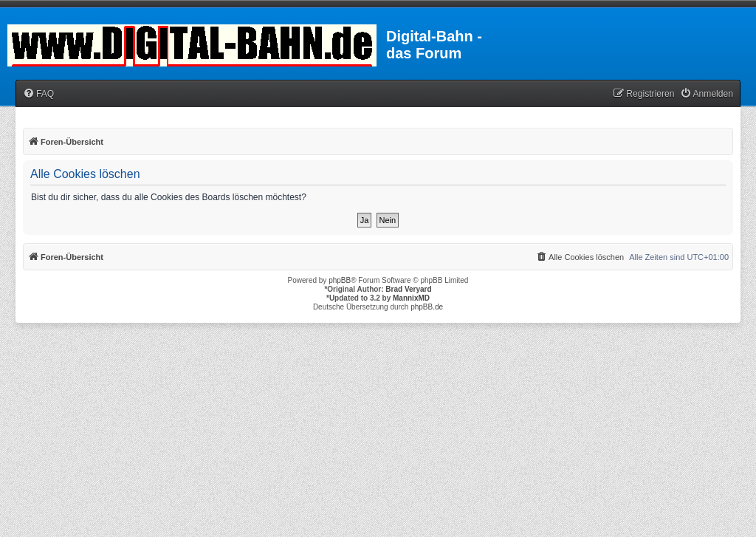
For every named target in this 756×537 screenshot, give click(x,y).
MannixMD (411, 298)
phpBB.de (427, 307)
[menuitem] (38, 94)
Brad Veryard (408, 289)
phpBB (340, 280)
